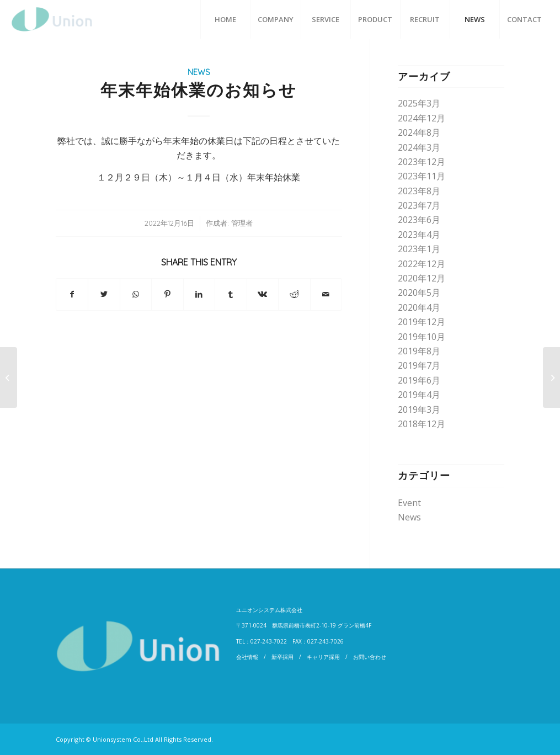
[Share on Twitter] (104, 294)
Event (409, 503)
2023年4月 (419, 235)
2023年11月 (422, 176)
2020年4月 (419, 307)
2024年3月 (419, 147)
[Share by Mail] (326, 294)
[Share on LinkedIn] (199, 294)
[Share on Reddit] (294, 294)
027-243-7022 (269, 641)
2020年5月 (419, 293)
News (199, 72)
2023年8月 (419, 191)
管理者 (242, 223)
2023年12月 (422, 162)
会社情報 (247, 657)
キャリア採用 (323, 657)
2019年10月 (422, 337)
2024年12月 (422, 118)
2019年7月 (419, 365)
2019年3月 (419, 410)
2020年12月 (422, 278)
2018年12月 (422, 424)
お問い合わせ (370, 657)
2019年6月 (419, 380)
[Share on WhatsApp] (136, 294)
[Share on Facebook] (72, 294)
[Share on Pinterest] (167, 294)
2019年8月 (419, 351)
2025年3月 (419, 103)
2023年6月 (419, 220)
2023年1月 (419, 249)
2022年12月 (422, 264)
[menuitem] (225, 19)
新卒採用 (282, 657)
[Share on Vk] (263, 294)
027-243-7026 (326, 641)
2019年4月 (419, 395)
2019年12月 (422, 322)
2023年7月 (419, 205)
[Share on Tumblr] (231, 294)
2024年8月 (419, 132)
